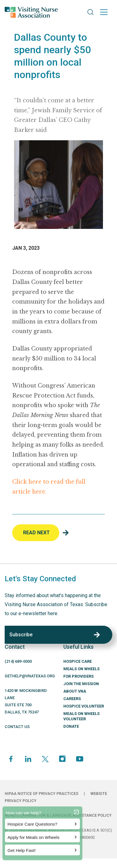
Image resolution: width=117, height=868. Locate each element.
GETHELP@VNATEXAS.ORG (30, 676)
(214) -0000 (18, 661)
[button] (90, 12)
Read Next (37, 533)
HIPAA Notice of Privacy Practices (41, 794)
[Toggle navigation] (104, 12)
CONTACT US (17, 727)
